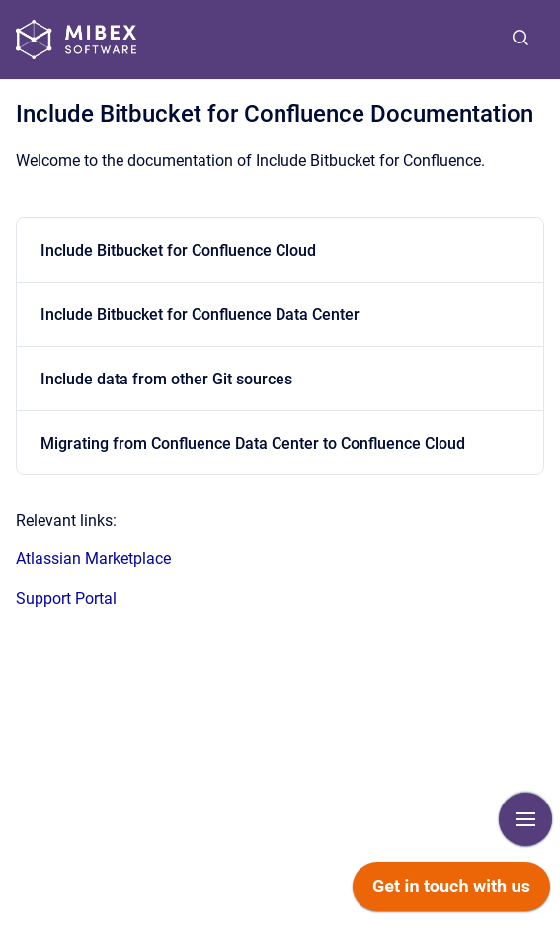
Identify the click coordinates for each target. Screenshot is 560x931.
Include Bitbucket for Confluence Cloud (178, 251)
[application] (451, 891)
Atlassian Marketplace (93, 559)
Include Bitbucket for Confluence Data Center (200, 315)
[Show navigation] (525, 819)
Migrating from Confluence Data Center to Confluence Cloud (253, 443)
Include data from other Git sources (166, 379)
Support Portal (66, 598)
